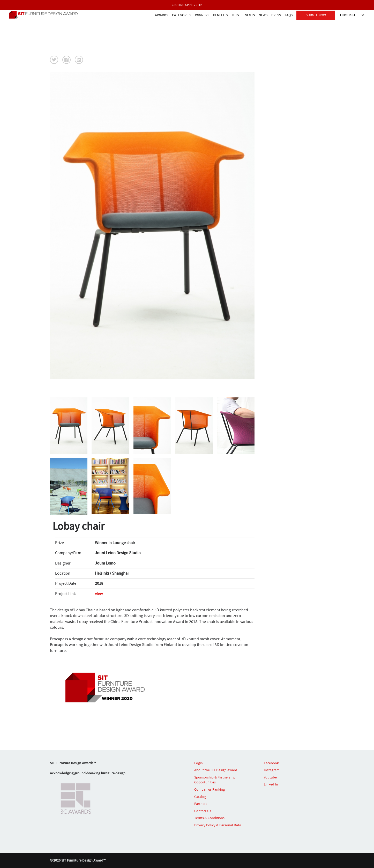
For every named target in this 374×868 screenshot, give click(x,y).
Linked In (271, 784)
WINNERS (202, 15)
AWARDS (162, 15)
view (99, 594)
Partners (201, 804)
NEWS (263, 15)
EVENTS (249, 15)
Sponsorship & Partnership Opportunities (215, 780)
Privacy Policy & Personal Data (218, 825)
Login (199, 763)
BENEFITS (220, 15)
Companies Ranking (210, 789)
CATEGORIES (182, 15)
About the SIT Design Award (216, 770)
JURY (235, 15)
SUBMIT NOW (316, 15)
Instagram (272, 770)
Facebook (271, 763)
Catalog (200, 797)
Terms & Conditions (209, 818)
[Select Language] (352, 15)
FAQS (289, 15)
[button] (54, 60)
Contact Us (203, 811)
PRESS (276, 15)
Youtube (270, 777)
